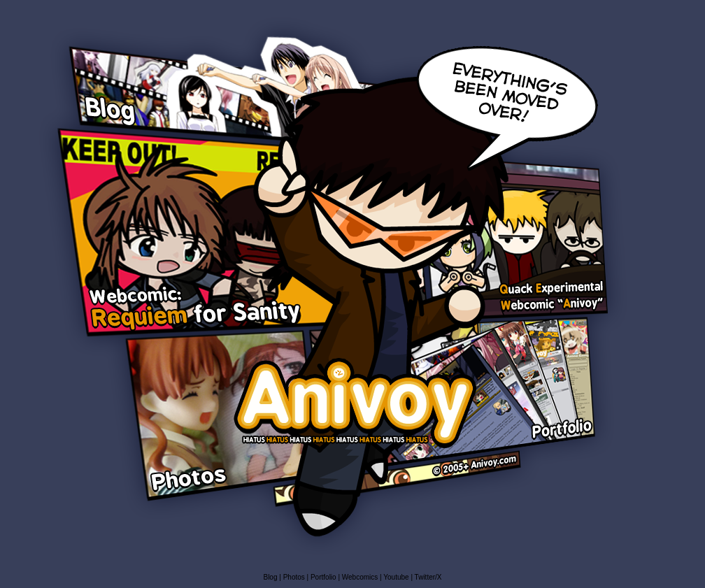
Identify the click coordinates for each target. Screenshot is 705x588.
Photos (294, 577)
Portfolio (323, 577)
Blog (271, 577)
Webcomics (361, 577)
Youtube (396, 577)
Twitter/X (428, 577)
